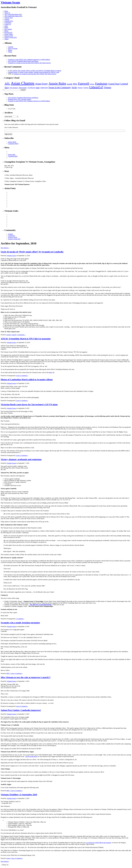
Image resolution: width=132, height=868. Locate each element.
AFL (7, 84)
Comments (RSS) (13, 144)
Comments (13, 156)
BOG (75, 84)
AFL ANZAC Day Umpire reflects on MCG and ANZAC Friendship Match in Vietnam (35, 71)
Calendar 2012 (9, 21)
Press (51, 372)
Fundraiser (101, 84)
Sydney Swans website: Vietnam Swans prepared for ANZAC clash (39, 72)
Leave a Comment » (22, 376)
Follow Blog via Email (15, 120)
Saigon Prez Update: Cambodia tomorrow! (21, 710)
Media (6, 28)
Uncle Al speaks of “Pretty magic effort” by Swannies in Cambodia (32, 252)
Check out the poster (31, 756)
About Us (7, 13)
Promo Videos (9, 34)
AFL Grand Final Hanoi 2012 (13, 14)
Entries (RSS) (12, 142)
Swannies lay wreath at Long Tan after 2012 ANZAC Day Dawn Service (29, 63)
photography (23, 88)
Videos (6, 39)
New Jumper (8, 29)
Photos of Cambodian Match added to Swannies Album (27, 379)
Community (8, 23)
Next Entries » (5, 248)
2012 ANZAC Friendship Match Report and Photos (23, 61)
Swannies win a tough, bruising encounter (20, 623)
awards (70, 84)
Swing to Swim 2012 (11, 37)
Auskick (7, 19)
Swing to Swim (13, 237)
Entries (12, 155)
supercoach (44, 88)
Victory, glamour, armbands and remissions (21, 459)
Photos (6, 31)
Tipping (80, 88)
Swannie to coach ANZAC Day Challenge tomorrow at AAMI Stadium (29, 60)
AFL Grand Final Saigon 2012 (13, 16)
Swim (74, 87)
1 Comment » (20, 619)
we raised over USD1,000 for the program (99, 843)
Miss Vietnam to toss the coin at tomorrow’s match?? (26, 677)
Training (86, 88)
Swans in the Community (60, 87)
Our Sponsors (14, 88)
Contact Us (8, 24)
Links (6, 26)
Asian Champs (23, 83)
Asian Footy (42, 84)
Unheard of (96, 87)
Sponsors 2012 (9, 36)
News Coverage (13, 48)
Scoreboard (31, 88)
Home (6, 11)
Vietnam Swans (10, 2)
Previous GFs (8, 32)
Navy (7, 87)
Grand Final (114, 84)
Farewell (84, 83)
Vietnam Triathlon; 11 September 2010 (19, 795)
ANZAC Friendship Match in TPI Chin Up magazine (26, 339)
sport (38, 88)
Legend (124, 84)
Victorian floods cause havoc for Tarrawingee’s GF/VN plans (29, 404)
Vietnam (107, 87)
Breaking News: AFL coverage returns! (20, 99)
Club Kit (11, 47)
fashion (92, 84)
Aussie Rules (57, 83)
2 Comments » (21, 335)
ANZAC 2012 (9, 18)
